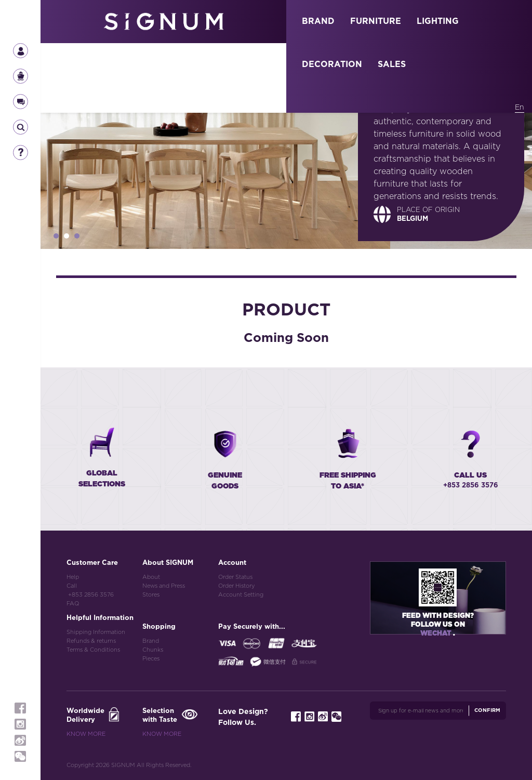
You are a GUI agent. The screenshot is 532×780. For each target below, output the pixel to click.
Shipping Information (96, 632)
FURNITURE (376, 21)
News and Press (164, 586)
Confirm (487, 710)
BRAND (318, 21)
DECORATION (332, 64)
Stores (151, 595)
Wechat (437, 634)
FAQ (73, 604)
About (151, 577)
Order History (236, 586)
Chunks (153, 650)
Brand (151, 641)
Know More (86, 734)
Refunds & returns (91, 641)
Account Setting (241, 595)
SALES (392, 64)
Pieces (151, 659)
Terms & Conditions (93, 650)
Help (73, 577)
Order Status (235, 577)
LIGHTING (438, 21)
